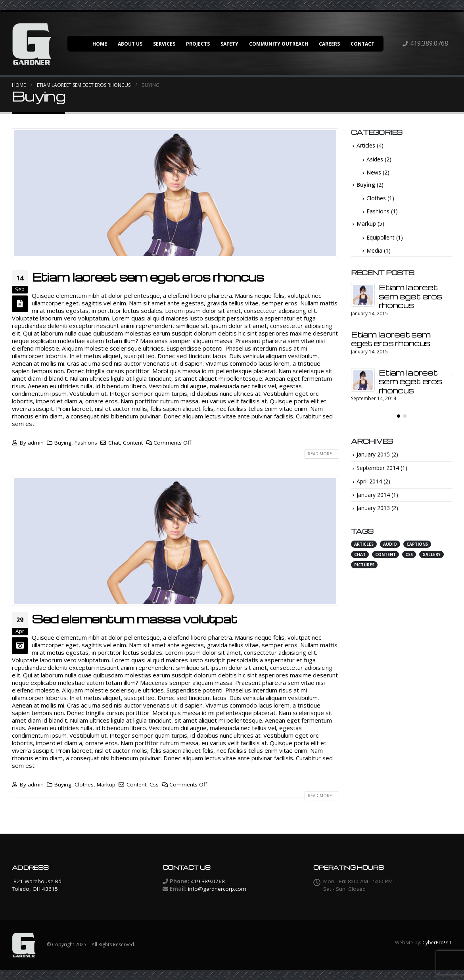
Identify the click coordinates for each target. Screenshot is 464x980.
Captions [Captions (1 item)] (417, 544)
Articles (366, 145)
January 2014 (373, 495)
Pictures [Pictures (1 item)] (364, 565)
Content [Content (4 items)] (385, 554)
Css (154, 784)
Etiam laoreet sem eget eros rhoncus (148, 277)
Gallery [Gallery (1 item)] (431, 554)
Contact (362, 44)
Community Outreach (279, 44)
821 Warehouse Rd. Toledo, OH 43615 (37, 885)
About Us (130, 44)
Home (100, 44)
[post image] (175, 193)
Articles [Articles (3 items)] (364, 544)
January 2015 (373, 454)
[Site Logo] (32, 44)
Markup (106, 784)
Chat (114, 443)
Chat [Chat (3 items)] (360, 554)
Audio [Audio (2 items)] (390, 544)
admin (36, 443)
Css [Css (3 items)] (409, 554)
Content (133, 443)
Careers (329, 44)
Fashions (86, 443)
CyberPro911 (437, 943)
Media (374, 250)
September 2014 (378, 468)
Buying (63, 443)
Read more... (322, 454)
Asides (375, 159)
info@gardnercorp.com (217, 889)
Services (164, 44)
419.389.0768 (429, 43)
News (374, 172)
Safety (229, 44)
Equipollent (381, 237)
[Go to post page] (363, 295)
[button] (399, 416)
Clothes (84, 784)
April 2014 (369, 481)
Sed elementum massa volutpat (134, 619)
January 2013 (373, 508)
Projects (198, 44)
